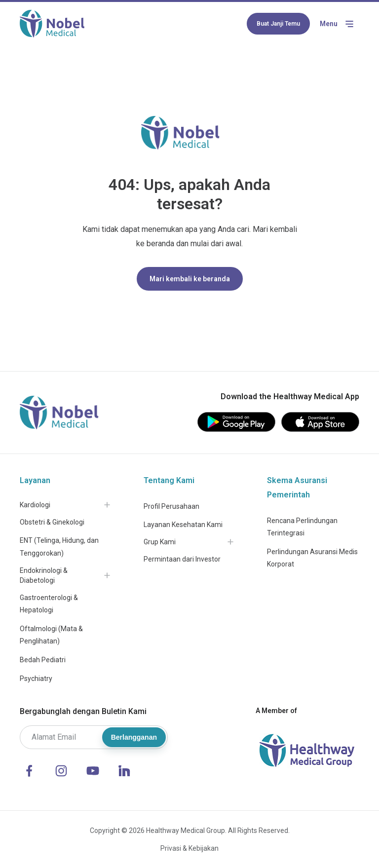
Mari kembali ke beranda (190, 279)
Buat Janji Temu (278, 24)
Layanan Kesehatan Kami (183, 525)
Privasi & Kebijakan (189, 848)
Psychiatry (36, 679)
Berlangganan (134, 737)
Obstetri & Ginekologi (52, 522)
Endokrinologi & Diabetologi (44, 575)
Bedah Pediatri (43, 660)
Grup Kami (160, 542)
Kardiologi (35, 505)
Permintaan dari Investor (182, 559)
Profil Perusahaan (171, 506)
